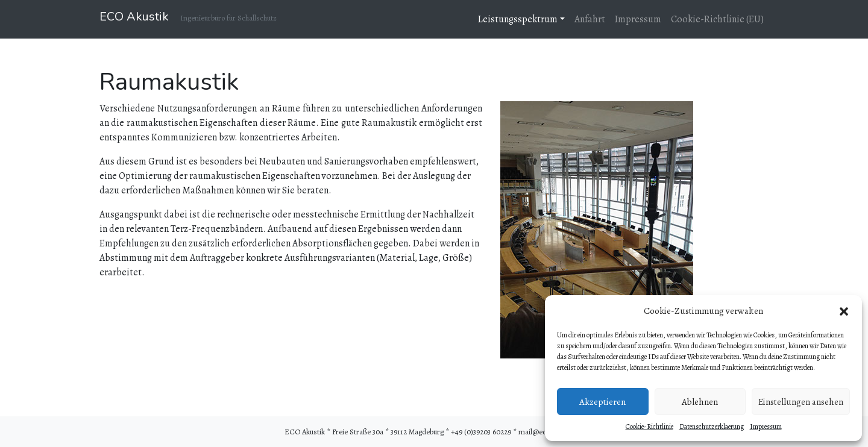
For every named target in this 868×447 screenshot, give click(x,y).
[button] (844, 311)
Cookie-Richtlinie (649, 427)
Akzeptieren (602, 402)
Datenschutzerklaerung (712, 427)
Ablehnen (700, 402)
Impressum (766, 427)
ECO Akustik (134, 17)
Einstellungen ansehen (801, 402)
